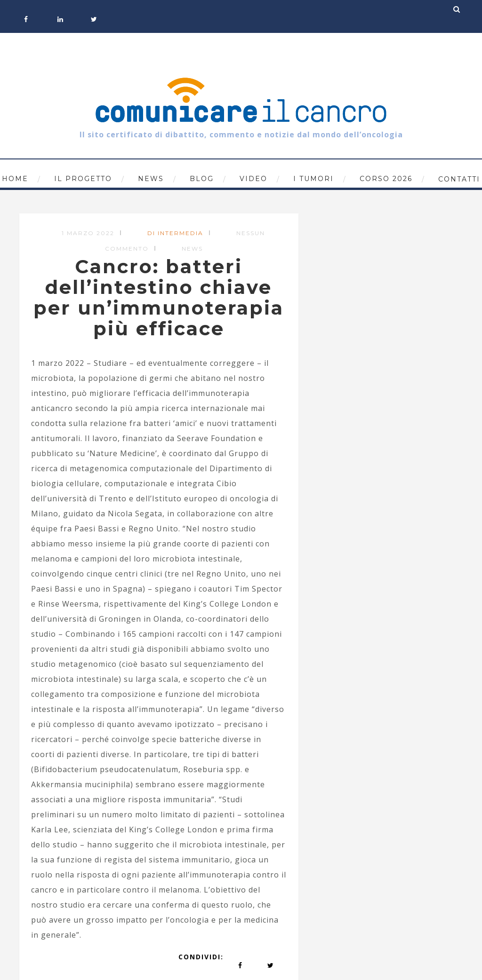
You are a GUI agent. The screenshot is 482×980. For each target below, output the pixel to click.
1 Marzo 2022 (88, 233)
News (151, 179)
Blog (202, 179)
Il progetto (83, 179)
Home (15, 179)
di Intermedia (175, 233)
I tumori (313, 179)
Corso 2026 (386, 179)
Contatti (459, 179)
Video (253, 179)
